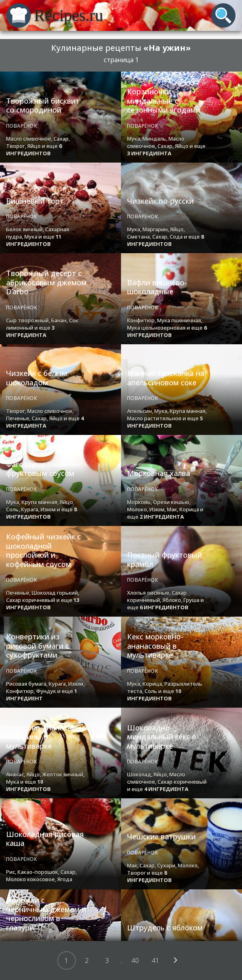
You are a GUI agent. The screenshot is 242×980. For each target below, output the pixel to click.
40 (135, 960)
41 (156, 960)
